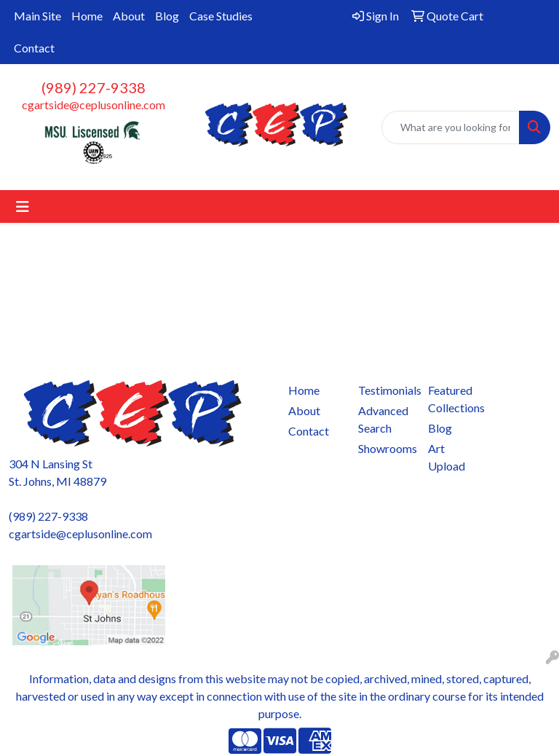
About (129, 16)
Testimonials (384, 390)
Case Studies (221, 16)
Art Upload (447, 457)
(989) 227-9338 (94, 87)
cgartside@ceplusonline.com (94, 105)
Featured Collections (454, 399)
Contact (34, 48)
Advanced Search (383, 419)
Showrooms (384, 448)
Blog (167, 16)
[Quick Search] (451, 127)
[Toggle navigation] (23, 206)
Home (87, 16)
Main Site (37, 16)
